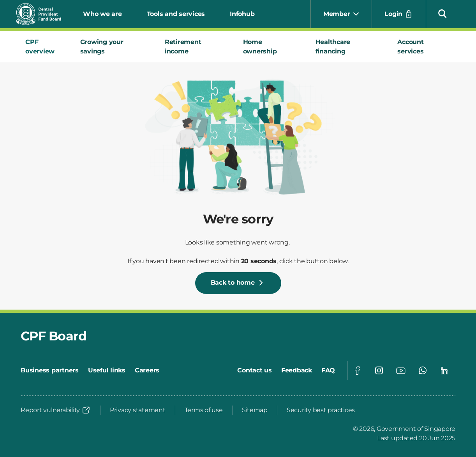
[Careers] (147, 370)
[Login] (399, 14)
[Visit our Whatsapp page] (423, 370)
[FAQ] (328, 370)
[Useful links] (107, 370)
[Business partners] (50, 370)
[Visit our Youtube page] (401, 370)
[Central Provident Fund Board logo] (43, 14)
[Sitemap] (255, 410)
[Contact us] (255, 370)
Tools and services (176, 14)
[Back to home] (238, 283)
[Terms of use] (204, 410)
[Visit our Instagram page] (379, 370)
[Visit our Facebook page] (357, 370)
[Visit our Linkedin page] (444, 370)
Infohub (242, 14)
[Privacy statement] (138, 410)
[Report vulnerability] (56, 410)
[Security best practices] (321, 410)
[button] (443, 13)
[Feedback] (297, 370)
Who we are (102, 14)
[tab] (43, 47)
